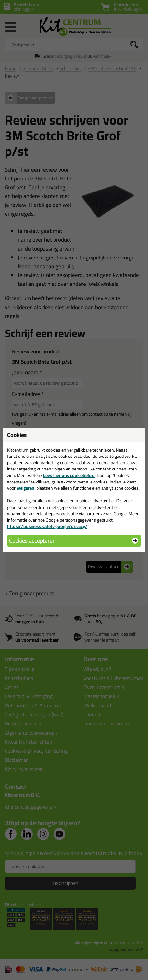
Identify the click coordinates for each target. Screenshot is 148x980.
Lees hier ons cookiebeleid (69, 475)
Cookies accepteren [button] (32, 541)
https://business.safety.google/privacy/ (47, 526)
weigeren (25, 488)
